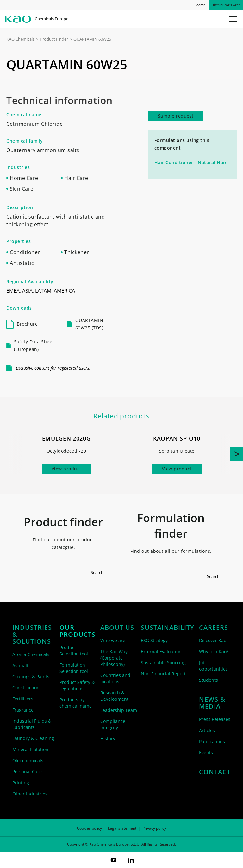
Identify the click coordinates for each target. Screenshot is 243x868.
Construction (26, 688)
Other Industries (30, 794)
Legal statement (122, 828)
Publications (212, 741)
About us (117, 628)
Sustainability (168, 628)
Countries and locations (115, 678)
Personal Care (27, 772)
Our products (78, 631)
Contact (215, 772)
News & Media (212, 703)
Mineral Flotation (30, 749)
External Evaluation (161, 651)
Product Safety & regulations (77, 685)
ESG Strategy (154, 640)
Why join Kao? (214, 651)
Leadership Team (119, 710)
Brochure (27, 324)
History (108, 739)
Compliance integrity (113, 724)
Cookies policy (89, 828)
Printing (21, 783)
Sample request (176, 116)
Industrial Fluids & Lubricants (32, 724)
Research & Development (114, 696)
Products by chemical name (76, 703)
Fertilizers (23, 699)
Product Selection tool (74, 651)
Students (209, 680)
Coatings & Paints (31, 677)
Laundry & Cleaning (33, 738)
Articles (207, 730)
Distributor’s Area (226, 5)
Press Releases (215, 719)
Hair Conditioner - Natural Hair (191, 162)
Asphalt (20, 665)
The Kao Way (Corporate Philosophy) (114, 658)
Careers (214, 628)
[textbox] (52, 571)
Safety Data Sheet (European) (34, 345)
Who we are (113, 640)
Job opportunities (213, 666)
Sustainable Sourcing (163, 663)
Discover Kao (213, 640)
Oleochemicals (28, 760)
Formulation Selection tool (74, 668)
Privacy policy (154, 828)
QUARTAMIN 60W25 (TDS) (89, 324)
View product (66, 469)
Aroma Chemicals (31, 654)
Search (200, 5)
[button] (236, 454)
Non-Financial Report (163, 674)
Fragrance (23, 710)
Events (206, 753)
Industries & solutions (32, 635)
